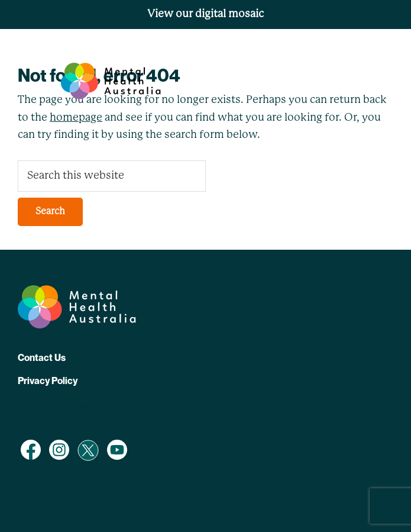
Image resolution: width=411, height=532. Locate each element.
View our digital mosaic (205, 14)
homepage (76, 118)
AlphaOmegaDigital (172, 407)
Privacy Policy (48, 381)
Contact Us (42, 357)
